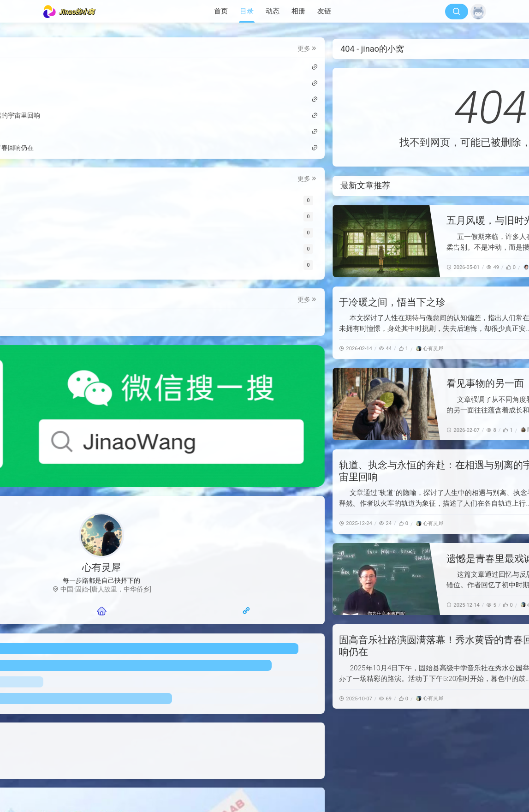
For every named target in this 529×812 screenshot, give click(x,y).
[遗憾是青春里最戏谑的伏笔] (223, 579)
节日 (124, 323)
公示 (103, 323)
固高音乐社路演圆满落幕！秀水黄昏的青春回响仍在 (94, 149)
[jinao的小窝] (72, 12)
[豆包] (369, 267)
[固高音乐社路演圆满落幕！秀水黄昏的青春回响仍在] (432, 666)
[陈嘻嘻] (369, 430)
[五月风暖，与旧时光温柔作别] (223, 241)
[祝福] (102, 234)
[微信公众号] (102, 382)
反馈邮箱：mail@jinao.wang (348, 797)
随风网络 (258, 776)
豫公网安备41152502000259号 (338, 787)
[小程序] (102, 266)
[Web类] (102, 202)
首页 (221, 11)
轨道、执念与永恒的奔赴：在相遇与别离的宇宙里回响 (94, 117)
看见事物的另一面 (322, 383)
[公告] (102, 250)
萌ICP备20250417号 (346, 776)
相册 (298, 11)
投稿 (60, 323)
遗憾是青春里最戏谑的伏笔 (342, 559)
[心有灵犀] (267, 349)
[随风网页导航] (136, 524)
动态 (273, 11)
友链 (324, 11)
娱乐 (60, 339)
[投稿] (102, 218)
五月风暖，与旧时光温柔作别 (347, 221)
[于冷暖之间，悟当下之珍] (432, 323)
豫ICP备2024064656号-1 (248, 787)
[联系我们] (67, 524)
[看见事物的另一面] (223, 404)
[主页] (102, 524)
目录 (247, 11)
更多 (143, 50)
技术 (82, 323)
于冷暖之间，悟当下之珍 (229, 302)
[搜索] (457, 12)
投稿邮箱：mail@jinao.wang (100, 681)
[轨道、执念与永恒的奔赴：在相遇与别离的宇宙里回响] (432, 492)
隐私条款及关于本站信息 (95, 689)
